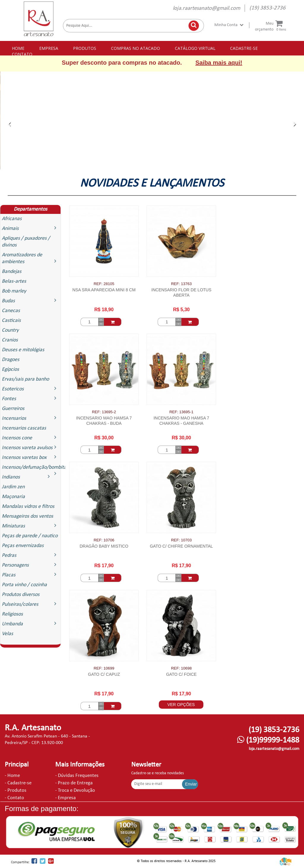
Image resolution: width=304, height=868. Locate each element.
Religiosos (12, 614)
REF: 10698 (181, 668)
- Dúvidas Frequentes (77, 776)
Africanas (12, 219)
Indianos (27, 477)
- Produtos (16, 790)
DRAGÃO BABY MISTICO (104, 546)
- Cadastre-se (18, 783)
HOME (18, 48)
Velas (7, 634)
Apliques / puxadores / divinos (26, 242)
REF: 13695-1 (181, 412)
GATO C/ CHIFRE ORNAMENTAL (181, 546)
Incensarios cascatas (24, 428)
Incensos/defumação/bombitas (31, 468)
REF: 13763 (181, 284)
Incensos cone (30, 438)
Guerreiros (13, 409)
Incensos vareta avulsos (30, 447)
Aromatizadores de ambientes (30, 258)
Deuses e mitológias (23, 350)
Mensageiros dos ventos (27, 516)
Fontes (30, 399)
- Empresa (65, 798)
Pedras (30, 555)
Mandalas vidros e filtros (28, 507)
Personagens (30, 565)
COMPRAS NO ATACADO (136, 48)
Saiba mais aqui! (219, 63)
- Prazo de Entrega (74, 783)
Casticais (11, 321)
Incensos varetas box (30, 457)
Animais (30, 228)
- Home (12, 776)
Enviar (191, 784)
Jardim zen (13, 487)
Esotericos (30, 389)
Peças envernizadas (23, 546)
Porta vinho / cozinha (24, 585)
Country (10, 330)
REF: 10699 (104, 668)
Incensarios (30, 418)
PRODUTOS (85, 48)
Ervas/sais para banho (25, 379)
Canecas (11, 311)
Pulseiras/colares (30, 604)
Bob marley (14, 291)
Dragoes (11, 360)
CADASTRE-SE (244, 48)
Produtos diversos (21, 595)
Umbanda (30, 624)
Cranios (10, 340)
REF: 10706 (104, 540)
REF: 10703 (181, 540)
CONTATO (22, 54)
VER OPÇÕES (181, 705)
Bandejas (12, 272)
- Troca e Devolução (75, 790)
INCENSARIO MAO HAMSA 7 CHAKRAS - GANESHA (181, 421)
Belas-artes (14, 281)
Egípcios (10, 369)
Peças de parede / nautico (30, 536)
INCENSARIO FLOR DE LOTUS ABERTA (181, 292)
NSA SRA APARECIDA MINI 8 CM (104, 290)
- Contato (14, 798)
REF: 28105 (104, 284)
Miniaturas (30, 526)
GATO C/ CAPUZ (104, 674)
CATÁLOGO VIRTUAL (195, 48)
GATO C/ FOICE (181, 674)
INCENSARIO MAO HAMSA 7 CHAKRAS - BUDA (104, 421)
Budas (30, 301)
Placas (30, 575)
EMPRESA (49, 48)
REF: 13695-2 (104, 412)
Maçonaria (13, 497)
